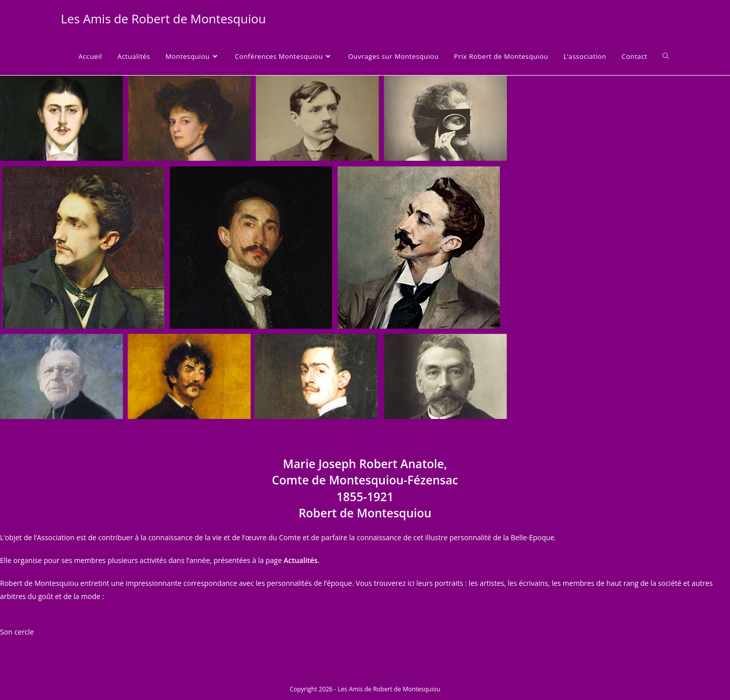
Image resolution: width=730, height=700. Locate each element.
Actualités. (301, 560)
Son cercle (17, 632)
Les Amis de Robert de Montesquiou (163, 19)
